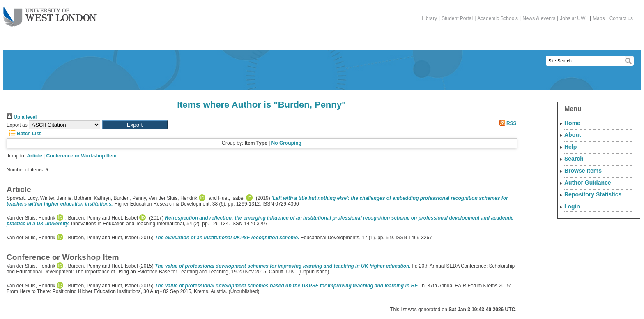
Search (574, 159)
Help (570, 147)
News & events (539, 18)
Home (572, 123)
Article (34, 156)
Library (429, 18)
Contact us (621, 18)
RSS (507, 123)
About (573, 135)
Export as (17, 125)
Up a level (22, 117)
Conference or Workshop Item (82, 156)
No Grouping (286, 143)
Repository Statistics (593, 194)
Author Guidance (588, 183)
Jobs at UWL (574, 18)
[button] (135, 125)
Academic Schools (498, 18)
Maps (599, 18)
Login (572, 206)
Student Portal (457, 18)
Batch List (24, 134)
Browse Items (583, 171)
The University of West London (50, 14)
